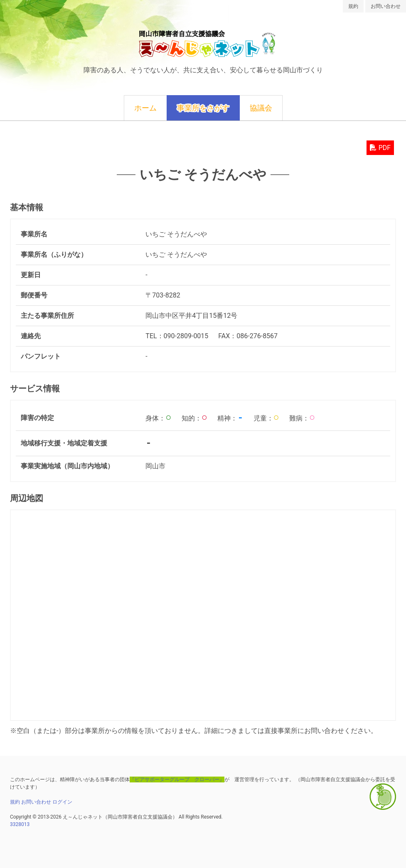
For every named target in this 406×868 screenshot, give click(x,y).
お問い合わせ (386, 6)
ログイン (62, 802)
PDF (380, 148)
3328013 (20, 824)
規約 (353, 6)
